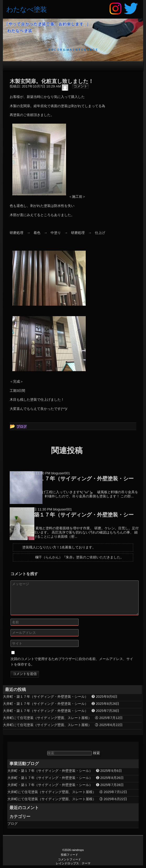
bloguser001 (61, 473)
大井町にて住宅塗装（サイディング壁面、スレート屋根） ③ (51, 725)
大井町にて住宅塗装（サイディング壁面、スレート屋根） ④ (51, 718)
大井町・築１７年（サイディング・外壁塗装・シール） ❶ (49, 711)
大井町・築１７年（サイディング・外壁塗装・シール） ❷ (49, 704)
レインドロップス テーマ (73, 863)
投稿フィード (69, 855)
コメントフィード (69, 859)
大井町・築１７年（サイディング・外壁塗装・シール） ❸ (49, 697)
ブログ (12, 824)
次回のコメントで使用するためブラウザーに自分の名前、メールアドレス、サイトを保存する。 (72, 662)
